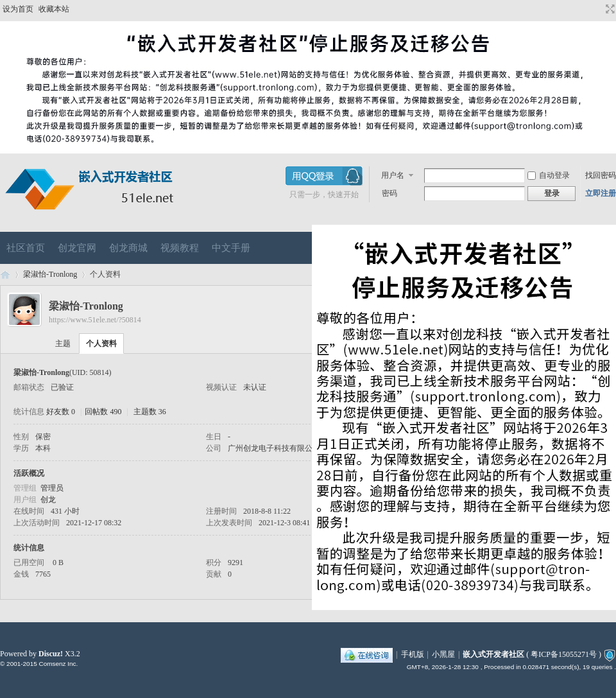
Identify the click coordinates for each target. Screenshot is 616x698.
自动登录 (549, 175)
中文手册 (231, 248)
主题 (63, 344)
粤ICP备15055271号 (564, 654)
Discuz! (51, 654)
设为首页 (18, 9)
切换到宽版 (609, 9)
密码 (389, 193)
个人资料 (101, 344)
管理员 (52, 488)
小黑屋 (443, 654)
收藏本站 (54, 9)
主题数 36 (150, 412)
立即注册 (601, 193)
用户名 (393, 175)
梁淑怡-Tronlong (50, 274)
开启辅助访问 (598, 9)
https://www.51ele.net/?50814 (95, 320)
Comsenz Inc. (58, 664)
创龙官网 (77, 248)
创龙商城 (128, 248)
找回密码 (601, 175)
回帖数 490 (103, 412)
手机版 (413, 654)
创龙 (48, 500)
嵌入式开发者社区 (5, 275)
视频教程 (180, 248)
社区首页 (26, 248)
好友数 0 (61, 412)
